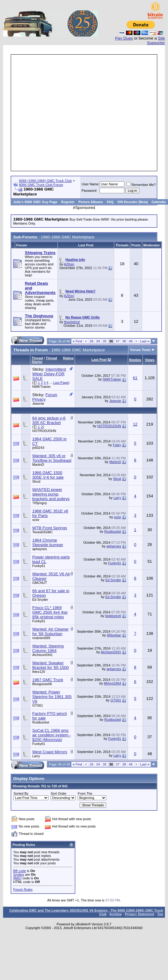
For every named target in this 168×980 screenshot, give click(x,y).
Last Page (61, 383)
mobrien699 (41, 638)
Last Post (99, 360)
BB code (20, 871)
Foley (117, 445)
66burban (114, 635)
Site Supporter (156, 41)
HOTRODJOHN (44, 431)
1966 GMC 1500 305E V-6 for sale (48, 475)
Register (68, 202)
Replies (135, 360)
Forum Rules (23, 889)
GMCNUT (40, 583)
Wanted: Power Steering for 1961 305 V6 (52, 697)
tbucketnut (72, 322)
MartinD (38, 465)
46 (131, 341)
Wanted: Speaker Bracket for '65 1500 (51, 665)
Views (150, 360)
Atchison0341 (43, 655)
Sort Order (59, 793)
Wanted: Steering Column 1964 (48, 648)
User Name (90, 184)
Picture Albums (91, 202)
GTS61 (38, 705)
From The (85, 793)
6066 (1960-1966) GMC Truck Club (45, 181)
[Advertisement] (58, 113)
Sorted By (21, 793)
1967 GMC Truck (48, 680)
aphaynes (40, 549)
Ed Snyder (113, 580)
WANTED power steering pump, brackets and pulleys (51, 494)
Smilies (19, 874)
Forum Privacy (45, 397)
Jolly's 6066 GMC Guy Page (35, 202)
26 (92, 341)
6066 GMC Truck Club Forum (41, 185)
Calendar (159, 202)
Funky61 (39, 566)
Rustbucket (113, 531)
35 (104, 341)
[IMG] (17, 878)
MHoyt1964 (112, 683)
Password (89, 191)
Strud (36, 481)
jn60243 (38, 448)
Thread (37, 358)
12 (135, 424)
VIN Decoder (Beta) (133, 202)
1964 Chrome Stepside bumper (48, 542)
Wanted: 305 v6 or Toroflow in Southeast (52, 458)
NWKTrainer (41, 387)
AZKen (69, 264)
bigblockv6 (113, 616)
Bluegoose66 (42, 684)
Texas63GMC (43, 532)
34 (98, 341)
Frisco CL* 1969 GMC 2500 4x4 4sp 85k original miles (50, 612)
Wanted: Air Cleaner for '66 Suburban (51, 631)
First (78, 341)
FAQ (110, 202)
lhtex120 (39, 672)
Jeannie (38, 403)
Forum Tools (140, 350)
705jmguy (40, 503)
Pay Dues (124, 38)
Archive (115, 914)
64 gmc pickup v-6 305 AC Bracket (49, 420)
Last (145, 341)
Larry (117, 498)
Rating (68, 358)
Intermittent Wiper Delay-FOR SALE (49, 374)
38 (124, 341)
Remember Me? (141, 185)
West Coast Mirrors (50, 752)
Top (160, 914)
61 (135, 378)
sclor (36, 520)
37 (118, 341)
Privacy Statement (139, 914)
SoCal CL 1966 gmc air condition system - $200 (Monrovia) (52, 735)
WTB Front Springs (50, 528)
